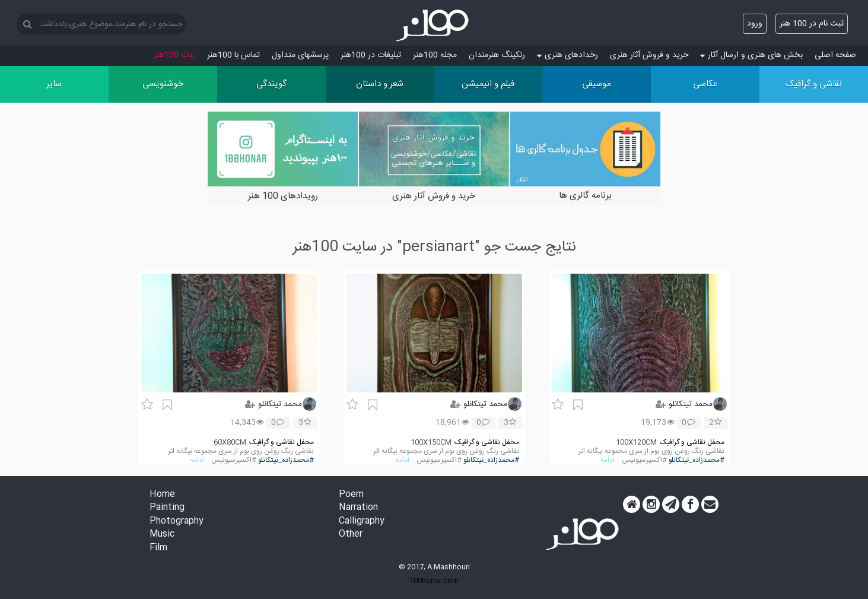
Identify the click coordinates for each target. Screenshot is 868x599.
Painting (167, 508)
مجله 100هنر (435, 55)
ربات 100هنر (174, 55)
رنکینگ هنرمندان (497, 55)
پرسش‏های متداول (300, 55)
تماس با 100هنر (233, 55)
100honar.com (434, 581)
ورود (755, 24)
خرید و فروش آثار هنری (649, 55)
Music (162, 535)
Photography (177, 522)
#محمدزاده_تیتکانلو (697, 460)
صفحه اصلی (835, 55)
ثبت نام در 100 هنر (812, 24)
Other (351, 535)
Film (158, 548)
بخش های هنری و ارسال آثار (751, 55)
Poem (351, 495)
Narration (358, 508)
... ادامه (611, 460)
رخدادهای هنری (567, 55)
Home (162, 495)
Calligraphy (362, 522)
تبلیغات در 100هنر (371, 55)
